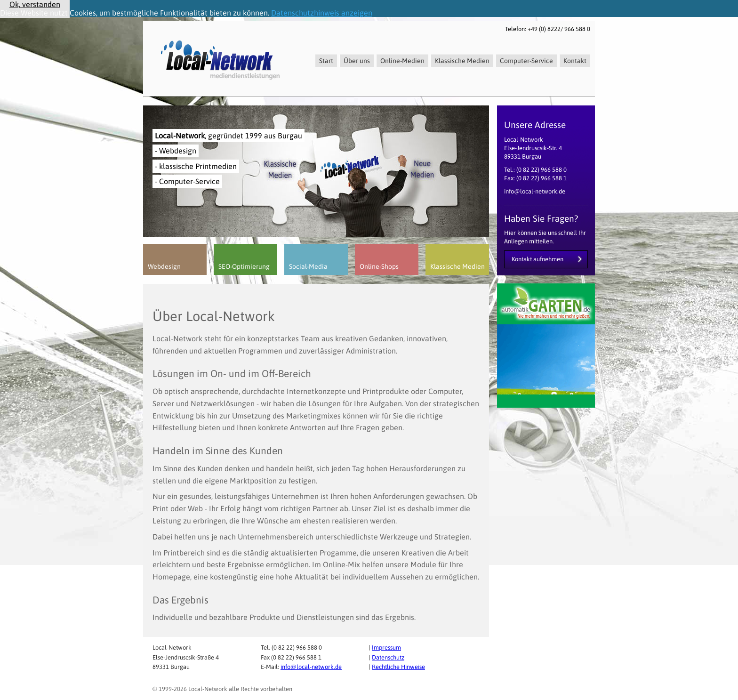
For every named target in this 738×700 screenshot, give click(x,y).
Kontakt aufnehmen (537, 259)
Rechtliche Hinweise (398, 667)
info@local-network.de (311, 667)
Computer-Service (526, 61)
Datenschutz (388, 657)
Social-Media (308, 266)
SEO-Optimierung (244, 266)
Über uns (357, 61)
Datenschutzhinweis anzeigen (322, 13)
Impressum (386, 648)
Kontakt (575, 61)
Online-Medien (402, 61)
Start (326, 61)
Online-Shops (379, 266)
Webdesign (164, 266)
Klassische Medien (462, 61)
